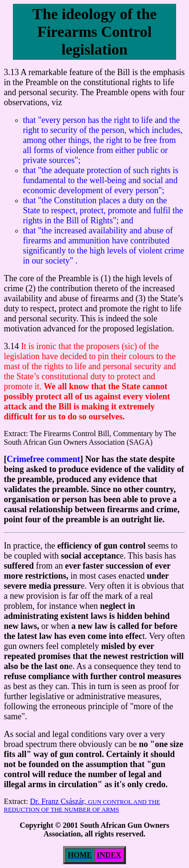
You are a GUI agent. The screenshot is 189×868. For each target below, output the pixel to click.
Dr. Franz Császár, (82, 805)
